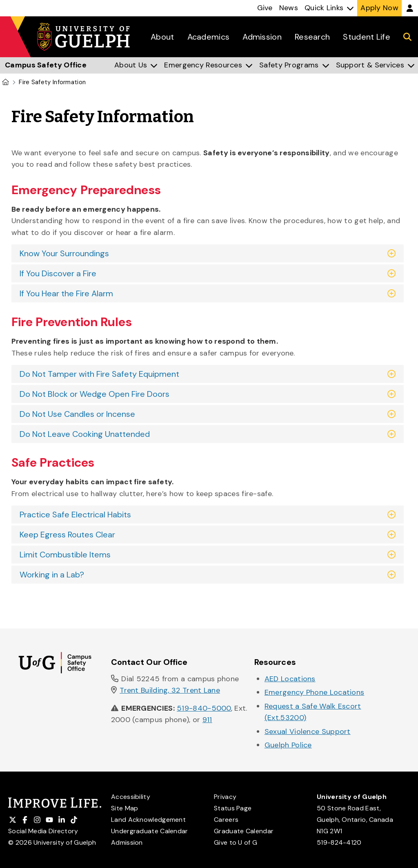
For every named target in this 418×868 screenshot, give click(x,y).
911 (207, 720)
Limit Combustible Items (65, 555)
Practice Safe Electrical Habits (75, 515)
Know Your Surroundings (64, 253)
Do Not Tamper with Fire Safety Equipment (99, 374)
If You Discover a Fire (58, 273)
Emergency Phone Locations (315, 692)
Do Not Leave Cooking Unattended (85, 434)
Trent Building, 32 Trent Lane (170, 690)
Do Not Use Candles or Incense (77, 414)
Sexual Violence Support (308, 732)
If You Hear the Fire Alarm (66, 293)
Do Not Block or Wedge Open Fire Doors (94, 394)
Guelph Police (288, 745)
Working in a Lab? (52, 575)
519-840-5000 (204, 708)
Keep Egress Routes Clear (67, 535)
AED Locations (290, 679)
